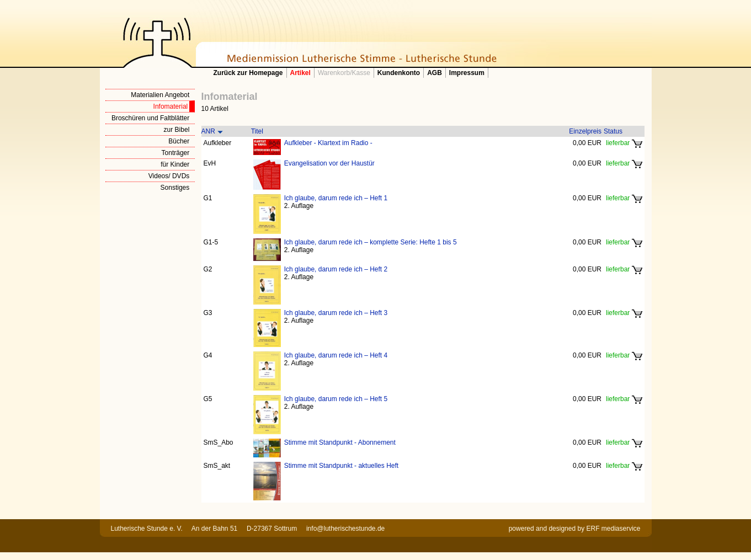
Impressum (467, 73)
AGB (435, 73)
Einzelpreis (585, 131)
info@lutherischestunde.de (345, 529)
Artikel (300, 73)
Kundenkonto (399, 73)
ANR (208, 131)
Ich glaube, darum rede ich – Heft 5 (336, 399)
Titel (257, 131)
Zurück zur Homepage (248, 73)
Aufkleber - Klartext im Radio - (328, 143)
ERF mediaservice (613, 529)
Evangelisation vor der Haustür (329, 163)
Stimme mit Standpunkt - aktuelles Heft (341, 466)
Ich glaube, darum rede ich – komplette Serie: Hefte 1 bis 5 (371, 242)
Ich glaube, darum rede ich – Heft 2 (336, 269)
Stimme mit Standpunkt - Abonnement (340, 442)
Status (613, 131)
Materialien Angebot (160, 95)
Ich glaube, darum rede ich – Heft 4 (336, 355)
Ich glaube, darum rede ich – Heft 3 (336, 313)
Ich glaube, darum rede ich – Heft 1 (336, 198)
